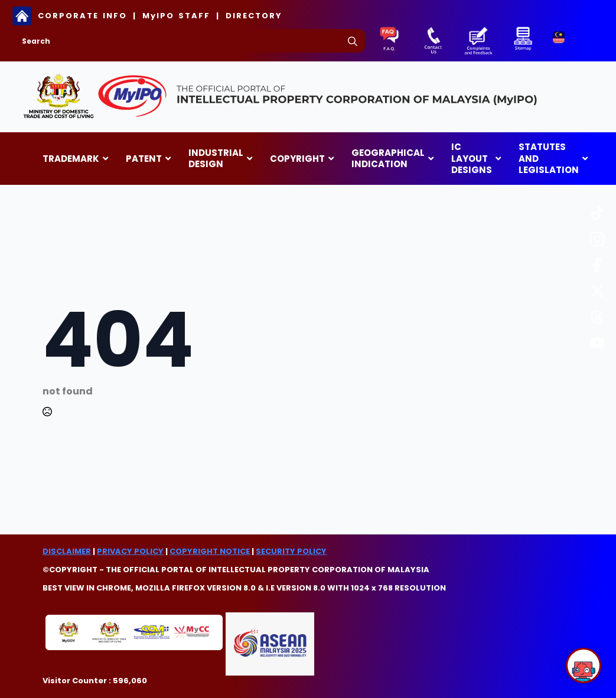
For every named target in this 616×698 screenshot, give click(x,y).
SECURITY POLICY (291, 551)
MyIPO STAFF (176, 16)
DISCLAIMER (67, 551)
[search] (353, 41)
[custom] (597, 213)
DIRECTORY (254, 16)
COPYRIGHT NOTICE (210, 551)
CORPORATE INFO (82, 16)
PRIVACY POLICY (130, 551)
